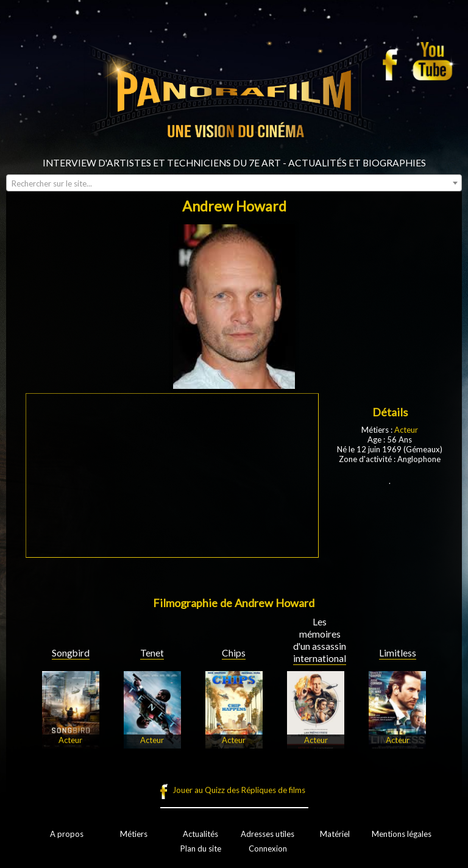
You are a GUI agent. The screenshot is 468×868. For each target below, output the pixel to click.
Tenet (152, 653)
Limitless (398, 653)
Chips (234, 653)
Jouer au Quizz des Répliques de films (239, 790)
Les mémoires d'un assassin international (320, 640)
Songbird (71, 653)
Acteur (406, 430)
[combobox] (234, 183)
